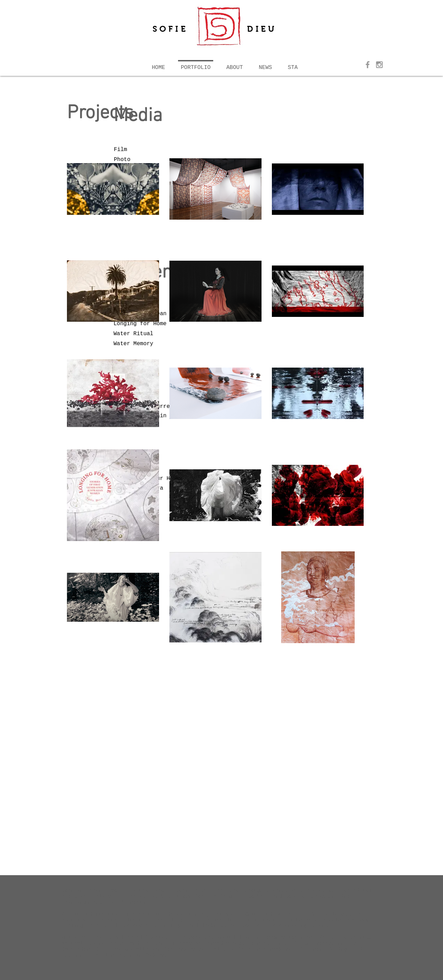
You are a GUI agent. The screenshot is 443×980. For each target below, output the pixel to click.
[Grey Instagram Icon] (379, 65)
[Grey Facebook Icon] (368, 65)
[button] (235, 65)
